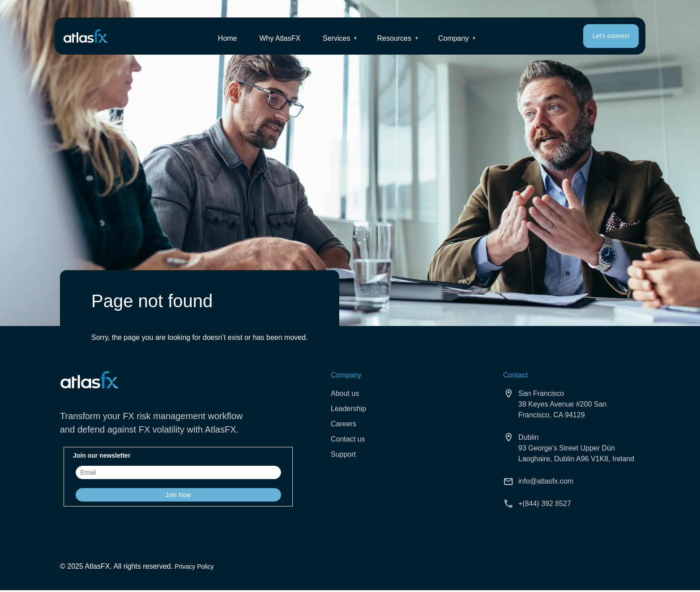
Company (453, 39)
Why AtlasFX (280, 39)
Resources (394, 39)
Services (336, 39)
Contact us (348, 439)
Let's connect (611, 36)
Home (228, 39)
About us (345, 393)
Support (343, 454)
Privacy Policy (194, 566)
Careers (344, 424)
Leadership (348, 409)
